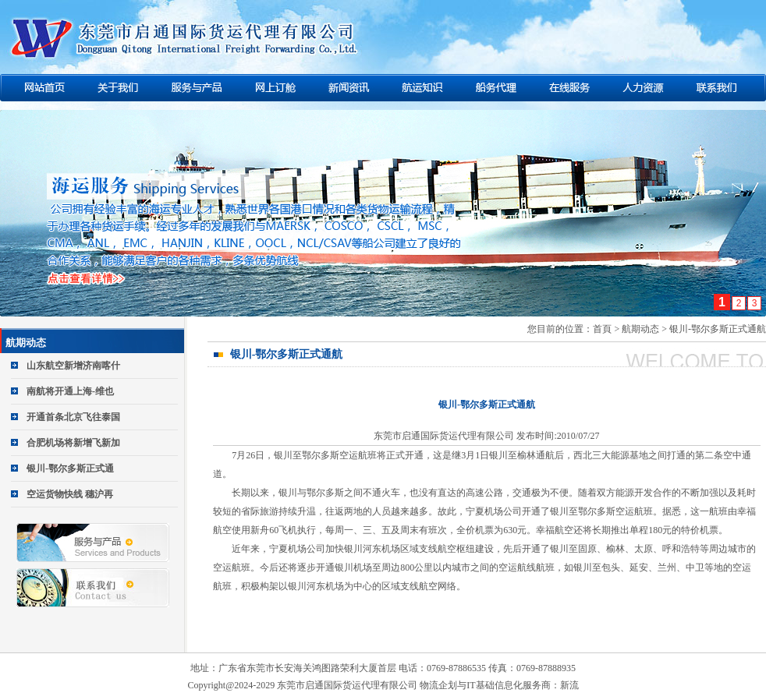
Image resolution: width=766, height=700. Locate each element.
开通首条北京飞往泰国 (73, 417)
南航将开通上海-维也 (70, 391)
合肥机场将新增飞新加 (73, 443)
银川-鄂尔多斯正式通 (70, 468)
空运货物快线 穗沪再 (70, 494)
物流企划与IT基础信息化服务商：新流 (499, 685)
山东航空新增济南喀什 (73, 366)
